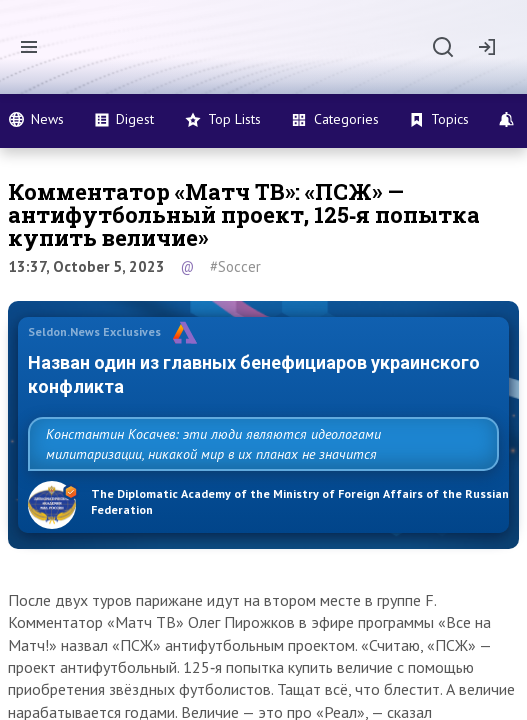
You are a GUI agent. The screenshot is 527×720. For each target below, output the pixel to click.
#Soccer (235, 266)
